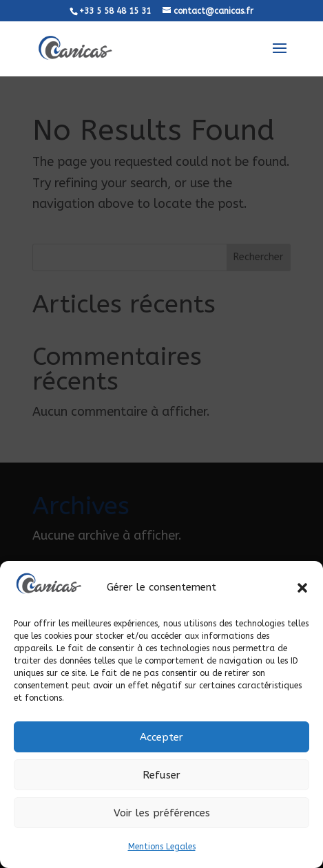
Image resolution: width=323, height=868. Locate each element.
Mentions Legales (162, 847)
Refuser (161, 775)
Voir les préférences (162, 813)
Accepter (161, 737)
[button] (302, 588)
